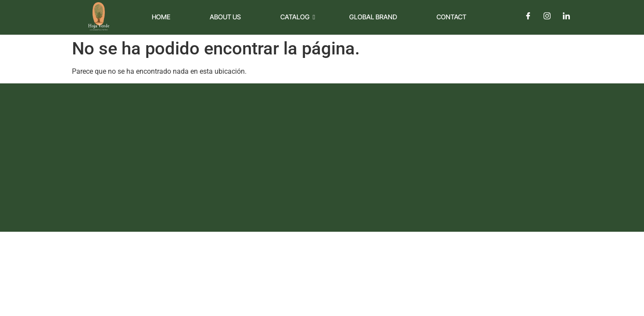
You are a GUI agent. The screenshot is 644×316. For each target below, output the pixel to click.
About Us (225, 17)
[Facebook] (528, 16)
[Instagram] (547, 16)
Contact (451, 17)
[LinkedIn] (566, 16)
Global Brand (373, 17)
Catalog (298, 17)
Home (161, 17)
